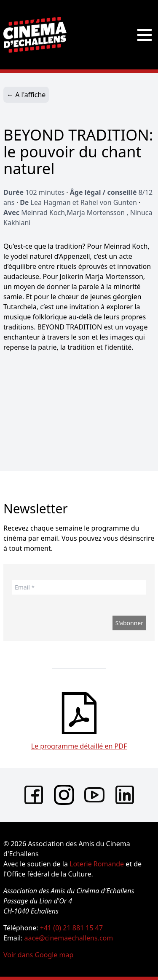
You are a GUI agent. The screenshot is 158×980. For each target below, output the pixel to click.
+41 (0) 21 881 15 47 (71, 928)
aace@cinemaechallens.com (69, 938)
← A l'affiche (26, 95)
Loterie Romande (97, 864)
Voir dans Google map (38, 955)
